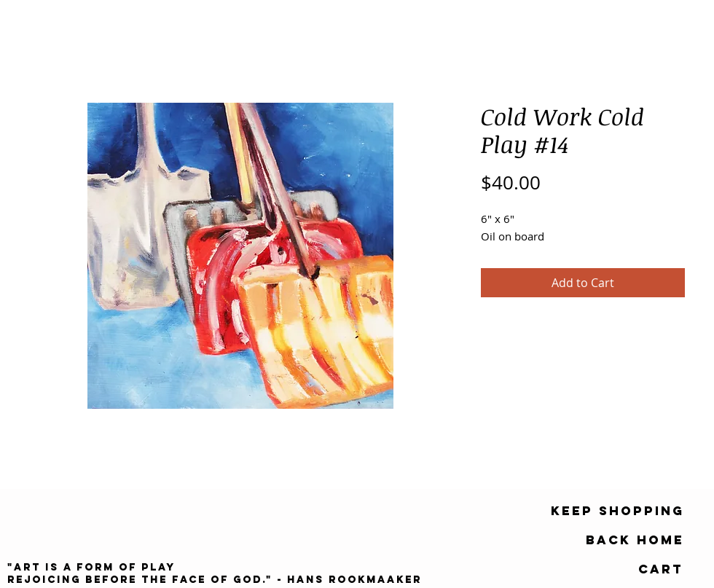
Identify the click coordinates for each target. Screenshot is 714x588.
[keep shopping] (617, 511)
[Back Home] (635, 540)
